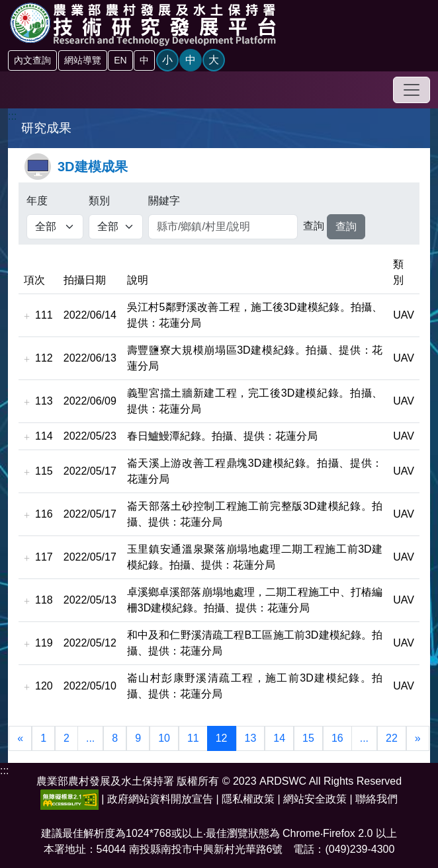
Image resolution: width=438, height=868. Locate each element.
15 (308, 738)
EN (120, 60)
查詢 (314, 226)
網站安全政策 (315, 799)
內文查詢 (32, 60)
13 (251, 738)
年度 (37, 201)
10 (164, 738)
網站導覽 (83, 60)
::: (12, 116)
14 (279, 738)
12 (222, 738)
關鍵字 (164, 201)
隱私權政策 (248, 799)
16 (337, 738)
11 (193, 738)
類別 (99, 201)
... (90, 738)
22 (392, 738)
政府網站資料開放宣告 (160, 799)
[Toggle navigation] (412, 90)
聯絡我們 (376, 799)
